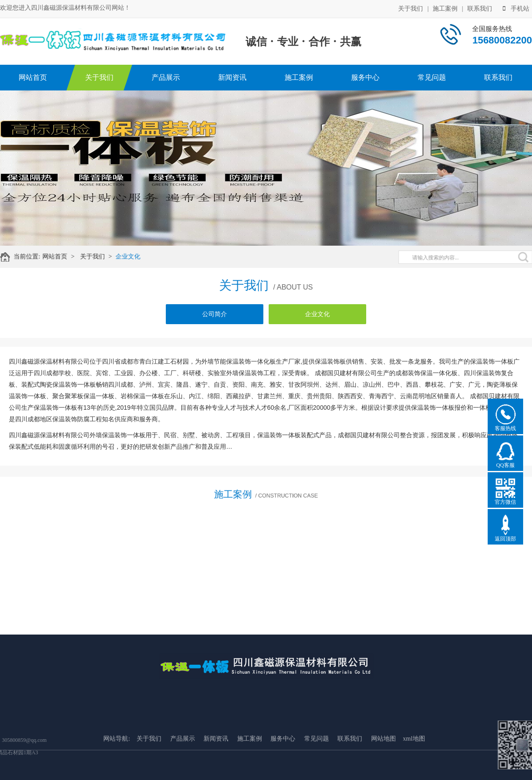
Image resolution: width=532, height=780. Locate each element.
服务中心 (365, 77)
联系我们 (480, 8)
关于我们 (411, 8)
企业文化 (133, 257)
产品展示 (166, 77)
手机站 (516, 8)
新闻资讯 (232, 77)
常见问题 (432, 77)
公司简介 (215, 314)
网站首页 (33, 77)
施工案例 (445, 8)
